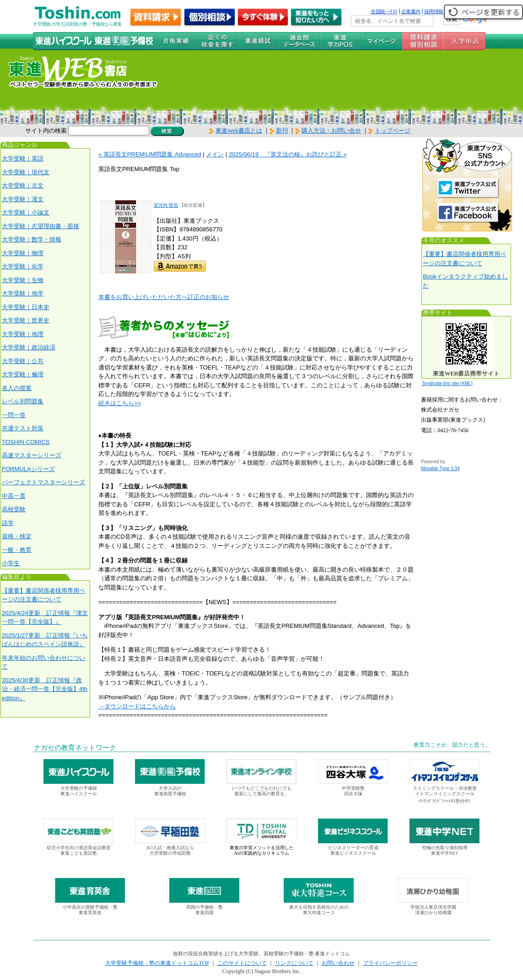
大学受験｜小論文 (26, 212)
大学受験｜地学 (23, 293)
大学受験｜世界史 (26, 320)
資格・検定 (17, 536)
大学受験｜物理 (23, 253)
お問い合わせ (338, 963)
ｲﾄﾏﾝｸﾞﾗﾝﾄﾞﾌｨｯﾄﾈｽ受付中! (445, 801)
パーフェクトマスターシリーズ (43, 482)
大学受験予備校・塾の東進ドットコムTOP (157, 963)
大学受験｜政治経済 (29, 347)
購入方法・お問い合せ (331, 131)
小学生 (11, 563)
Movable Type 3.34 (440, 469)
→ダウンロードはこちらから (137, 706)
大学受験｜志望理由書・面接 (40, 226)
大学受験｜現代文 (26, 172)
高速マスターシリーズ (32, 455)
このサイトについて (242, 963)
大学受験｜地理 (23, 334)
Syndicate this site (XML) (447, 383)
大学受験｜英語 (23, 158)
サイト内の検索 (46, 131)
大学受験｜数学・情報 (32, 239)
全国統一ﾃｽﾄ (384, 11)
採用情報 (434, 11)
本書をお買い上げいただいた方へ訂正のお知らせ (164, 297)
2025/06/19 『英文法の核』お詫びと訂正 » (288, 154)
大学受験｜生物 (23, 280)
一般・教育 (17, 550)
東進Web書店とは (236, 131)
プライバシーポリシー (390, 963)
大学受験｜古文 (23, 185)
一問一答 (14, 415)
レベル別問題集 (23, 401)
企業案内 (411, 11)
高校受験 (14, 509)
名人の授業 (17, 388)
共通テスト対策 (23, 428)
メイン (215, 154)
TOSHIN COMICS (26, 442)
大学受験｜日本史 (26, 307)
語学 (8, 523)
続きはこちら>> (120, 403)
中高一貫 (14, 496)
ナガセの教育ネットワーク (75, 748)
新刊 (279, 131)
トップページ (393, 131)
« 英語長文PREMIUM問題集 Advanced (150, 154)
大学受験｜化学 (23, 266)
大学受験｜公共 (23, 361)
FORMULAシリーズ (28, 469)
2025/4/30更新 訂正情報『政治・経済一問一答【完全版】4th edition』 (45, 689)
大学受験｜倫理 (23, 374)
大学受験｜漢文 (23, 199)
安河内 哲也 (166, 205)
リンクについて (294, 963)
